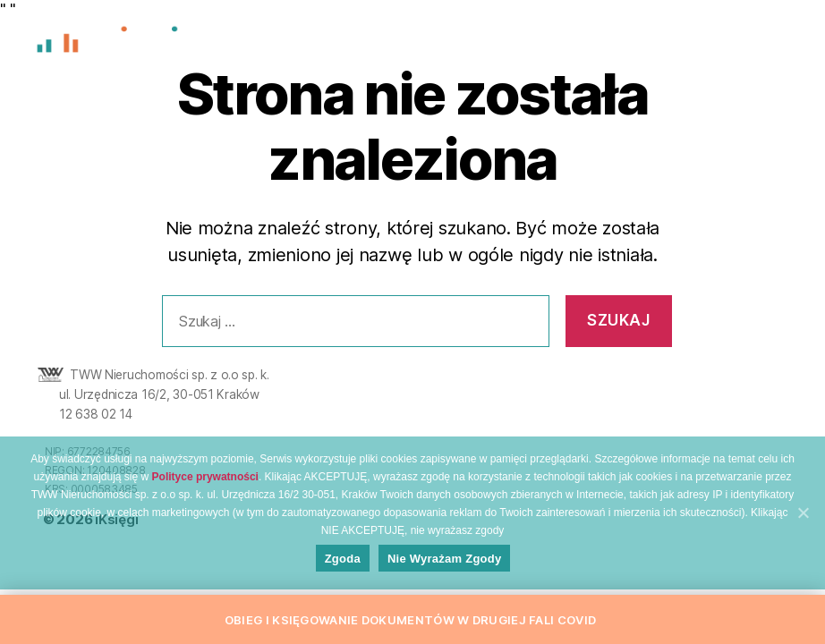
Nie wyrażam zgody (448, 569)
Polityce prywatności (205, 487)
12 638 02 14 (96, 414)
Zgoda (346, 569)
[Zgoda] (803, 521)
